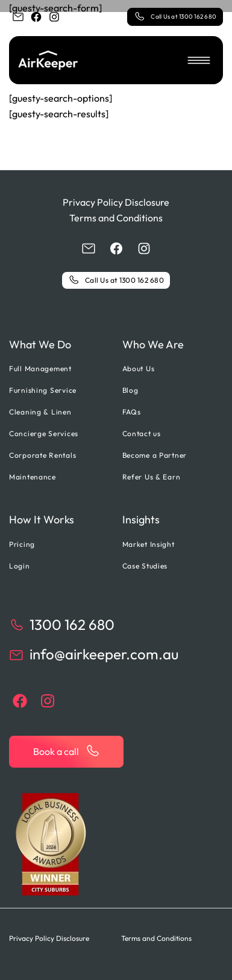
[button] (199, 60)
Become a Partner (155, 455)
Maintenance (33, 477)
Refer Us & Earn (152, 477)
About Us (139, 368)
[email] (18, 17)
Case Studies (145, 566)
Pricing (22, 544)
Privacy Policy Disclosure (116, 202)
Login (20, 566)
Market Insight (149, 544)
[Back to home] (48, 60)
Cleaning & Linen (40, 412)
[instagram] (54, 17)
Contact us (142, 433)
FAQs (132, 412)
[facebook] (36, 17)
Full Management (40, 368)
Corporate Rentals (42, 455)
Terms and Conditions (116, 218)
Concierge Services (44, 433)
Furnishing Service (43, 390)
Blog (130, 390)
